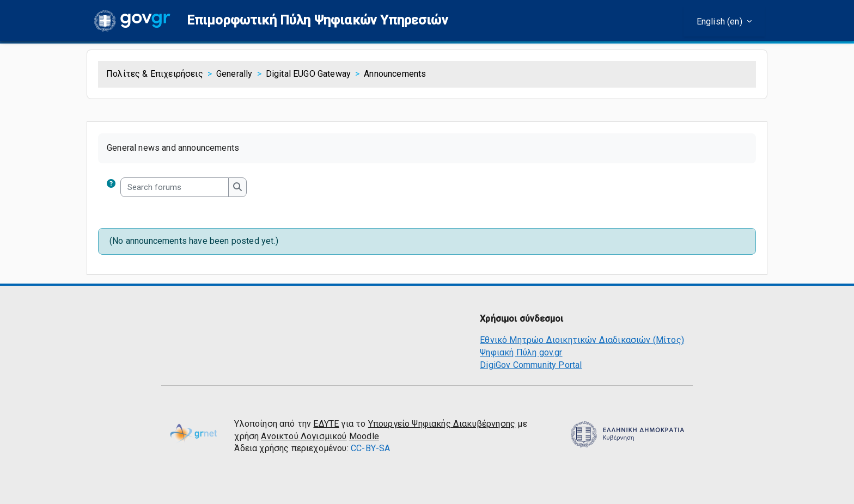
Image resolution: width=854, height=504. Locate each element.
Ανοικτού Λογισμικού (304, 436)
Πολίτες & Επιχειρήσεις (155, 74)
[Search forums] (175, 188)
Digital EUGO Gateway (308, 74)
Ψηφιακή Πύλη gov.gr (521, 352)
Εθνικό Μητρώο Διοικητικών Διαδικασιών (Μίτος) (582, 340)
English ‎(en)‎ (721, 21)
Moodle (364, 436)
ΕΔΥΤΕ (326, 424)
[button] (318, 20)
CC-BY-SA (370, 448)
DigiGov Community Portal (531, 365)
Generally (234, 74)
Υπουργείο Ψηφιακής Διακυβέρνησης (442, 424)
